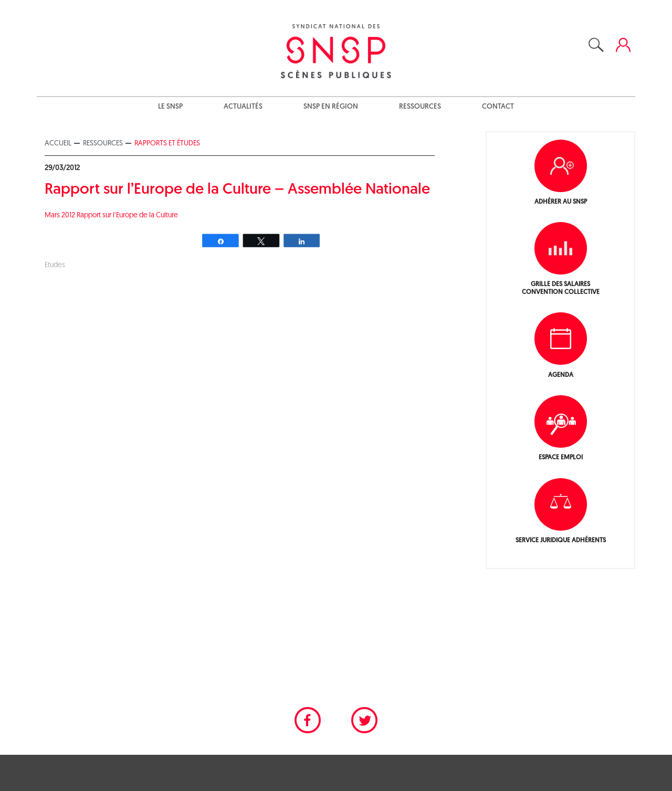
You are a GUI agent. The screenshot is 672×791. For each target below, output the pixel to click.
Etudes (55, 265)
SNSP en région (331, 107)
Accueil (58, 144)
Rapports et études (167, 144)
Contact (498, 107)
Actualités (243, 107)
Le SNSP (170, 107)
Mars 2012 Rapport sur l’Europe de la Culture (111, 215)
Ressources (420, 107)
